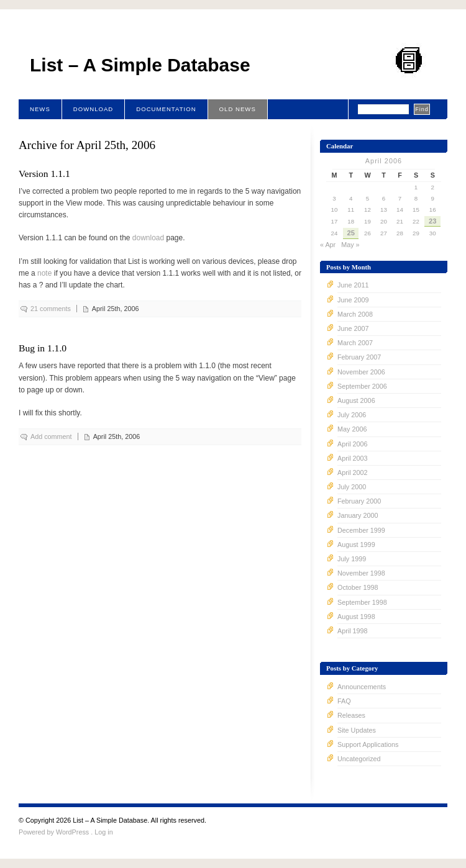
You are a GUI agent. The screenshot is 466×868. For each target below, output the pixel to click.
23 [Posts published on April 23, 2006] (432, 221)
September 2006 (362, 386)
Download (94, 109)
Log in (103, 832)
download (148, 238)
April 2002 (353, 472)
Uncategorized (359, 759)
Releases (351, 715)
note (44, 273)
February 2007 (359, 357)
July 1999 (352, 559)
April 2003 (353, 458)
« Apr (328, 245)
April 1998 (353, 631)
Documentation (166, 109)
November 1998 (361, 573)
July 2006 (352, 415)
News (40, 109)
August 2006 (356, 400)
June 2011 (353, 285)
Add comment (51, 436)
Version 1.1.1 (44, 174)
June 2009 (353, 300)
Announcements (362, 687)
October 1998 (358, 587)
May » (350, 245)
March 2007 (355, 343)
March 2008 (355, 314)
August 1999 (356, 545)
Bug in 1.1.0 (43, 348)
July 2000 (352, 487)
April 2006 (353, 444)
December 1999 (361, 530)
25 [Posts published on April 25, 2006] (351, 233)
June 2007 (353, 328)
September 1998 (362, 602)
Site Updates (357, 730)
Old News (238, 109)
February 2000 (359, 501)
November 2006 (361, 372)
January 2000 (358, 515)
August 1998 (356, 617)
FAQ (344, 701)
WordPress (72, 832)
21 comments (51, 309)
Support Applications (368, 744)
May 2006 (352, 429)
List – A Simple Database (140, 65)
